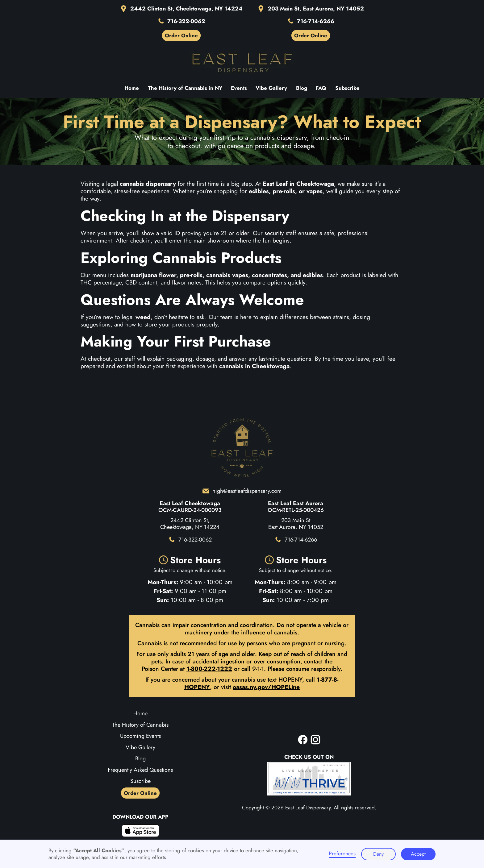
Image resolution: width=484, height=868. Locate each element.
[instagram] (315, 740)
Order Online (140, 793)
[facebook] (303, 740)
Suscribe (140, 781)
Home (140, 713)
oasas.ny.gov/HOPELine (266, 687)
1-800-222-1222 (209, 669)
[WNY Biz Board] (309, 779)
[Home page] (242, 63)
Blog (140, 758)
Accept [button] (418, 854)
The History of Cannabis (140, 725)
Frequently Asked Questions (140, 770)
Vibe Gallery (140, 747)
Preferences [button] (342, 854)
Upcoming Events (140, 736)
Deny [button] (378, 854)
